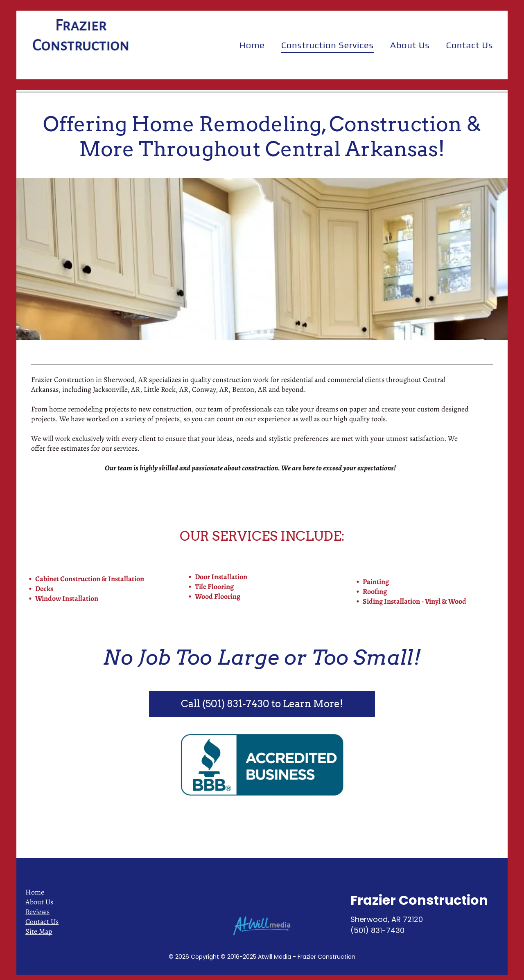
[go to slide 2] (259, 332)
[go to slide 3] (265, 332)
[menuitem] (252, 45)
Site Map (39, 931)
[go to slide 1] (252, 332)
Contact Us (42, 922)
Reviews (37, 912)
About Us (39, 902)
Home (35, 892)
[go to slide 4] (272, 332)
